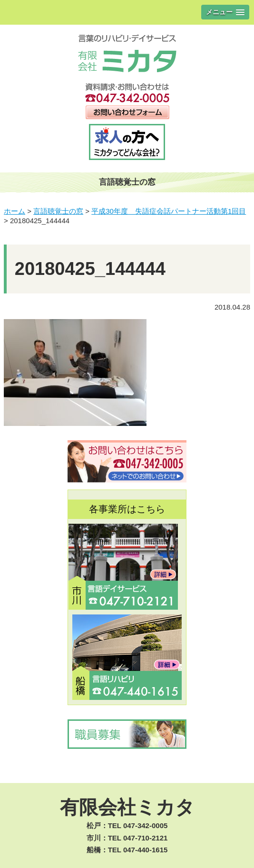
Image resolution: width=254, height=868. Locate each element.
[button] (225, 12)
